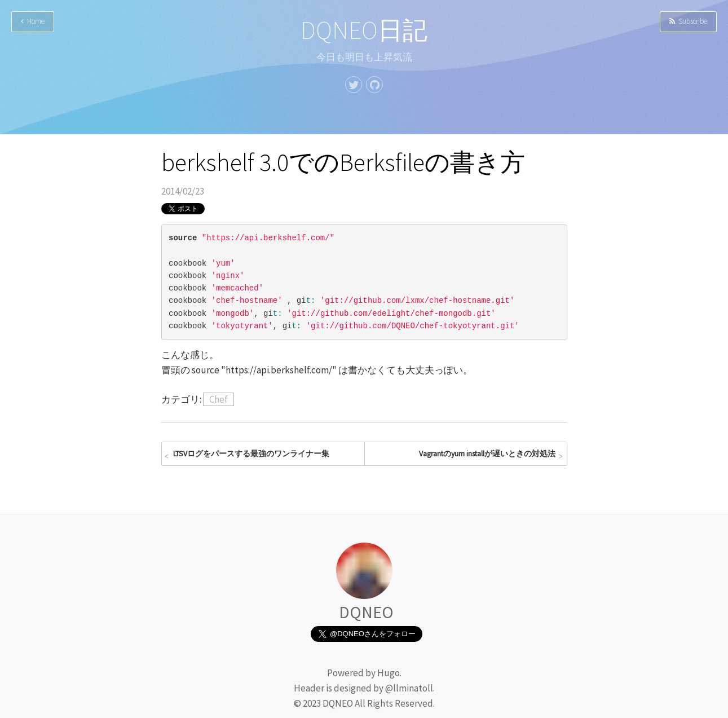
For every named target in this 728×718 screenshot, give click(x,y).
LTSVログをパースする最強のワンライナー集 (251, 454)
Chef (219, 399)
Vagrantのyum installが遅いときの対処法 (487, 454)
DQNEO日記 (364, 30)
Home (33, 21)
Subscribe (688, 21)
